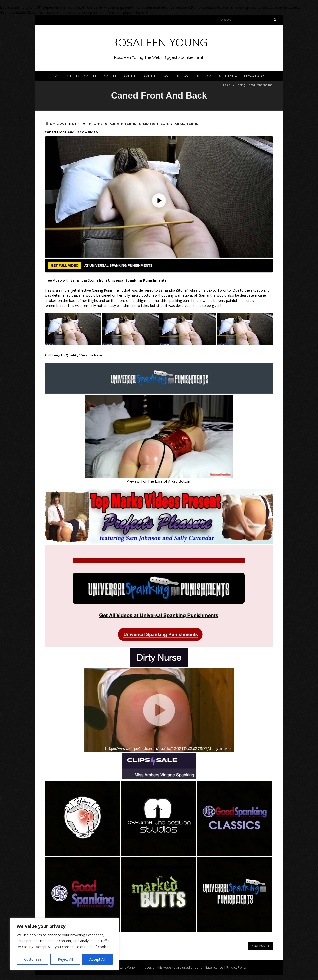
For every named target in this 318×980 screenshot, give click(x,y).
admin (75, 124)
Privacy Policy (254, 76)
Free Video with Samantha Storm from (106, 280)
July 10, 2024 (58, 124)
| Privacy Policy (235, 967)
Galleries (92, 76)
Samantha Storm (149, 124)
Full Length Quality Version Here (74, 355)
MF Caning (239, 85)
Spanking (167, 124)
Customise (33, 959)
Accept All (97, 959)
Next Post (261, 946)
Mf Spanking (129, 124)
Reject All (65, 959)
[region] (65, 944)
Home (226, 85)
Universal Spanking (187, 124)
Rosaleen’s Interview (221, 76)
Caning (114, 124)
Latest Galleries (67, 76)
